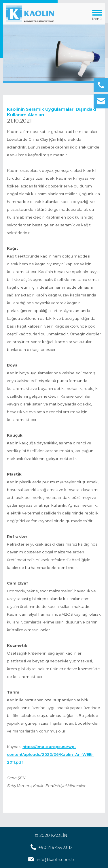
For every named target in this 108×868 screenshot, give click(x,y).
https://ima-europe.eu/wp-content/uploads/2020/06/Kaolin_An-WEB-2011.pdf (50, 754)
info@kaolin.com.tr (56, 860)
